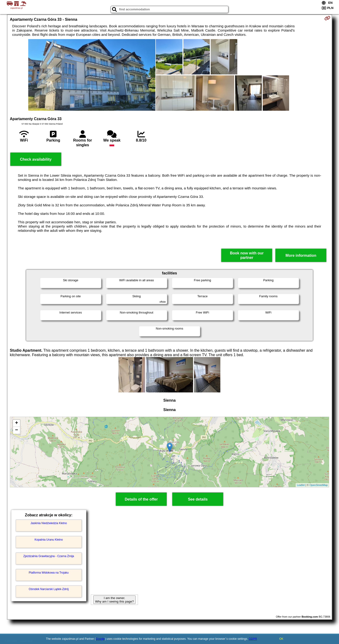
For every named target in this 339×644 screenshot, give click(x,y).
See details (198, 499)
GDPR (253, 639)
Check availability (36, 159)
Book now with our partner (247, 255)
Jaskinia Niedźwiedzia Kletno (49, 523)
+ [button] (17, 423)
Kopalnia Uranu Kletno (49, 540)
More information (301, 255)
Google (100, 639)
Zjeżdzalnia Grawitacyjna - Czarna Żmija (49, 556)
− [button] (17, 430)
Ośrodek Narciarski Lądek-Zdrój (49, 589)
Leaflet (301, 485)
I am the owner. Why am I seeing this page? (114, 600)
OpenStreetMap (319, 485)
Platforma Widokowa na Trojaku (49, 573)
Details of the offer (141, 499)
